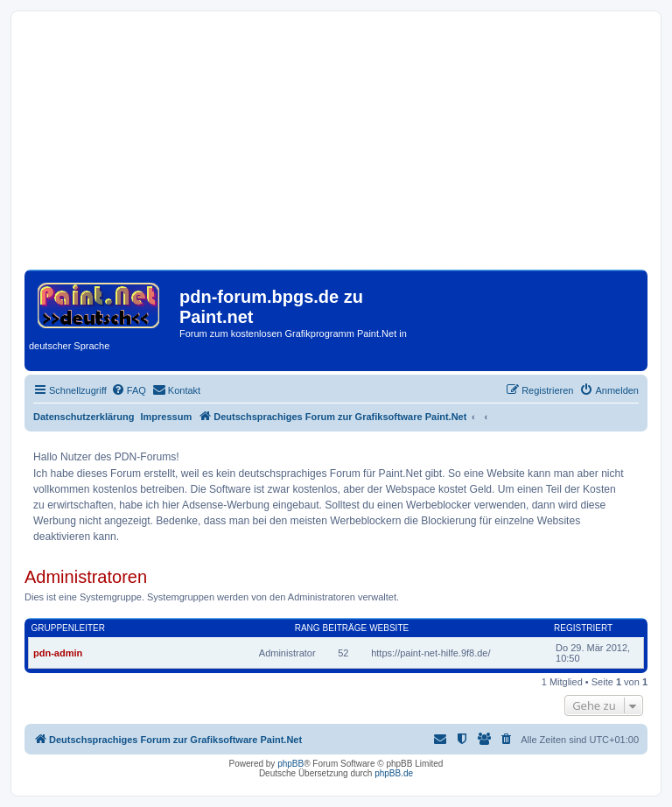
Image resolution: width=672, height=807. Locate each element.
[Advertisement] (336, 147)
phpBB (290, 764)
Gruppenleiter (68, 628)
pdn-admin (58, 653)
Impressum (167, 417)
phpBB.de (394, 773)
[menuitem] (129, 390)
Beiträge (345, 628)
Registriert (583, 628)
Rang (308, 628)
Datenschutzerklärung (84, 417)
